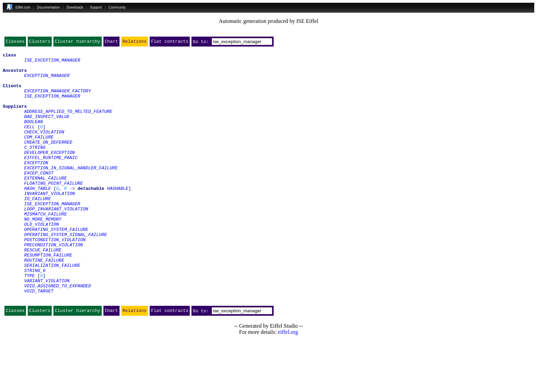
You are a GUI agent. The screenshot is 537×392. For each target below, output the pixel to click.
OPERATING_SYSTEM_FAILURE (56, 266)
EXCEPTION (36, 186)
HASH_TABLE (37, 217)
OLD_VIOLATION (41, 260)
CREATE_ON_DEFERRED (48, 161)
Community (117, 7)
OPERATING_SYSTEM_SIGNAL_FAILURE (65, 272)
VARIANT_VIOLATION (47, 328)
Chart (111, 43)
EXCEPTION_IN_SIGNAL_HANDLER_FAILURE (71, 192)
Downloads (75, 7)
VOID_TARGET (39, 340)
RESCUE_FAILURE (43, 291)
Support (96, 7)
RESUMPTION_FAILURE (48, 297)
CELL (29, 143)
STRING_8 (35, 315)
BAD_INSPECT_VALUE (47, 131)
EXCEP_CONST (39, 198)
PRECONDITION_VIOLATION (53, 285)
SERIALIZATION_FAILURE (52, 309)
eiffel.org (288, 383)
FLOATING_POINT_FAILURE (53, 211)
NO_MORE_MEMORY (43, 254)
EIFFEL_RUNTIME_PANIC (51, 180)
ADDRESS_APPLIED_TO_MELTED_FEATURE (68, 125)
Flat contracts (170, 43)
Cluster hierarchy (78, 43)
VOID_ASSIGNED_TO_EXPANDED (57, 334)
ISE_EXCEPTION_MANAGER (52, 63)
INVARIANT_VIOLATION (49, 223)
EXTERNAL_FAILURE (45, 205)
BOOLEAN (33, 137)
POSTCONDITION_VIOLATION (55, 278)
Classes (15, 43)
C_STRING (35, 168)
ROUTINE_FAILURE (44, 303)
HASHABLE (117, 217)
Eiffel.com (23, 7)
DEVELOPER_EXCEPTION (49, 174)
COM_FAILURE (39, 155)
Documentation (48, 7)
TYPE (29, 322)
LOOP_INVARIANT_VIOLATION (56, 241)
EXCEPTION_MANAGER (47, 81)
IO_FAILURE (37, 229)
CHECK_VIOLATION (44, 149)
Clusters (40, 43)
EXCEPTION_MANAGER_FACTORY (57, 100)
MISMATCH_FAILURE (45, 248)
